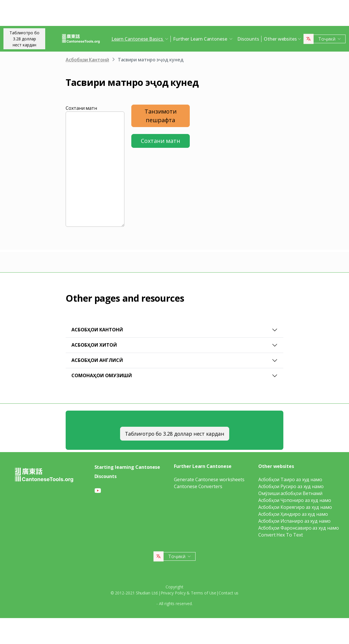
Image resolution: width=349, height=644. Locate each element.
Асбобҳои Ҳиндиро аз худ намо (293, 514)
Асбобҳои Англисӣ (97, 360)
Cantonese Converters (198, 486)
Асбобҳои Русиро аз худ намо (291, 486)
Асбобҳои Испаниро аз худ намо (294, 521)
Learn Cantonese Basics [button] (138, 39)
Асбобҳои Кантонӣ (87, 60)
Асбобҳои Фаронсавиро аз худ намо (298, 528)
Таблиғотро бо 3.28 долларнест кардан (24, 39)
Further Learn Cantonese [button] (201, 39)
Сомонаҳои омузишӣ (102, 375)
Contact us (228, 593)
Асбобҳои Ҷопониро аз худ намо (295, 500)
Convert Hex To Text (280, 535)
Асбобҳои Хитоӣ (94, 345)
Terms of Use (204, 593)
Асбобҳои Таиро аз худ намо (290, 479)
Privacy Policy (173, 593)
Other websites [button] (280, 39)
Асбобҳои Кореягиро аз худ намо (295, 507)
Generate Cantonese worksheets (209, 479)
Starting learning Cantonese (127, 467)
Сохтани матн (81, 108)
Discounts (248, 39)
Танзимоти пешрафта (161, 116)
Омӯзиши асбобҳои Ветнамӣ (290, 493)
